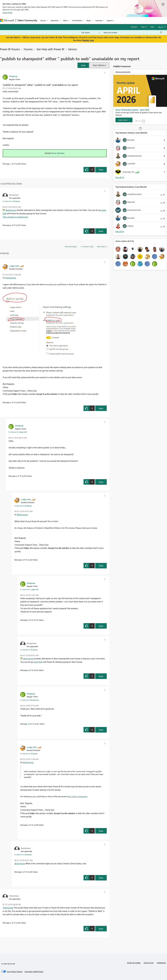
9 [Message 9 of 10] (11, 225)
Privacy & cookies (134, 963)
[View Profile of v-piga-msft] (14, 266)
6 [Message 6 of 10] (22, 560)
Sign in (144, 27)
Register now (88, 40)
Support (110, 20)
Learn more (8, 12)
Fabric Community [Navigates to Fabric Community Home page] (27, 20)
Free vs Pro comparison (77, 796)
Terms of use (149, 963)
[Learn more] (124, 120)
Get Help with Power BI (50, 49)
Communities (77, 20)
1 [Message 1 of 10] (11, 164)
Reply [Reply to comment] (101, 231)
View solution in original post (15, 217)
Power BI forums (10, 49)
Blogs (89, 20)
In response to (11, 201)
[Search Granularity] (91, 33)
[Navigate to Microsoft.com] (7, 20)
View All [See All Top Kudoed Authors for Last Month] (120, 232)
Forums (43, 20)
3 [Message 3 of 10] (11, 402)
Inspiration (55, 20)
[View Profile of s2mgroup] (13, 76)
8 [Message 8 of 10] (28, 825)
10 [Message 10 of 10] (29, 724)
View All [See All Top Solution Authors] (120, 177)
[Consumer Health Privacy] (34, 972)
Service (72, 49)
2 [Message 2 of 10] (11, 923)
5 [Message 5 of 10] (22, 872)
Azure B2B (38, 662)
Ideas (65, 20)
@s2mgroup (11, 210)
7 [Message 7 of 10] (28, 620)
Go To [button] (161, 27)
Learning (99, 20)
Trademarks (161, 963)
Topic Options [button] (99, 65)
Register (134, 27)
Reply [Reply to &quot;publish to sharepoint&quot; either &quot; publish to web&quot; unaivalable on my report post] (101, 170)
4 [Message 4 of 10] (16, 476)
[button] (83, 65)
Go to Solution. (58, 153)
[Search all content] (133, 33)
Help (152, 27)
